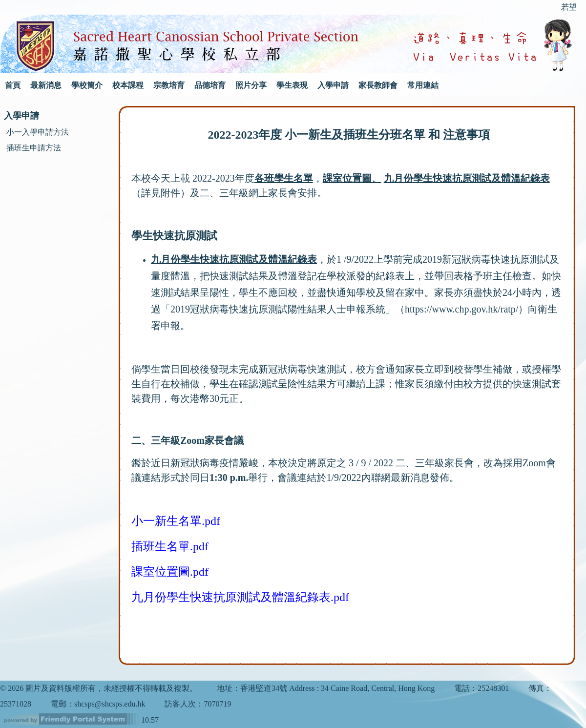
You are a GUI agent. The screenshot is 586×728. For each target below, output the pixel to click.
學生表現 (292, 85)
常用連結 (423, 85)
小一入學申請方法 (38, 132)
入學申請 (333, 85)
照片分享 (251, 85)
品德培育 (210, 85)
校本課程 (128, 85)
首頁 (13, 85)
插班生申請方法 (34, 148)
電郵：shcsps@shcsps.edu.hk (98, 704)
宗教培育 (169, 85)
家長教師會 (378, 85)
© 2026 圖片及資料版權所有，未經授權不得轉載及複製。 (99, 688)
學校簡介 (87, 85)
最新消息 (46, 85)
